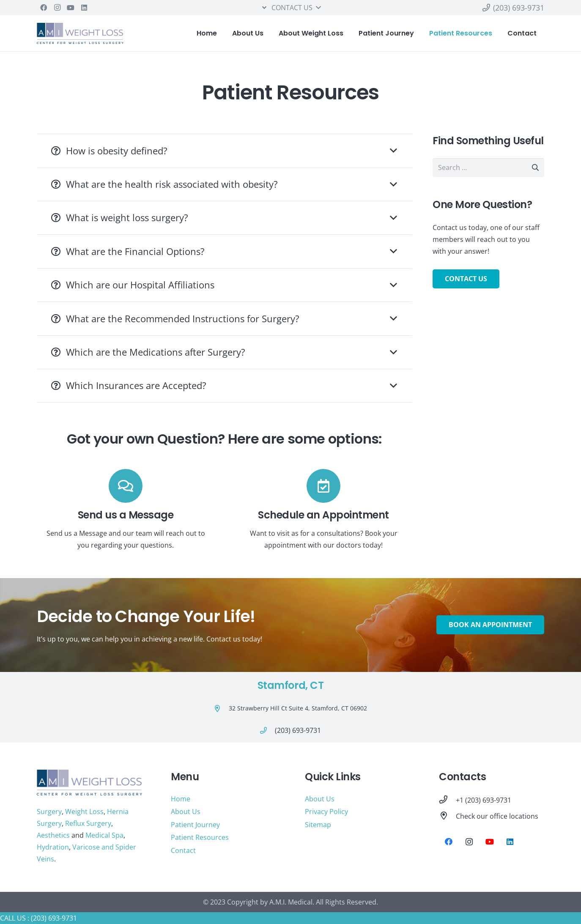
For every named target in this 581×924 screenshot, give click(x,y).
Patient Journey (195, 825)
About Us (186, 812)
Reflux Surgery (88, 823)
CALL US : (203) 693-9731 (38, 918)
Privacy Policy (326, 812)
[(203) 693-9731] (268, 730)
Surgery (49, 812)
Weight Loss (84, 812)
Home (181, 799)
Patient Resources (200, 837)
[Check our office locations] (447, 816)
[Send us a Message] (126, 486)
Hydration (53, 847)
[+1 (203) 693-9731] (447, 800)
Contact (183, 850)
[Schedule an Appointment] (323, 486)
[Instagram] (57, 8)
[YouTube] (71, 8)
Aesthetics (53, 835)
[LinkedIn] (84, 8)
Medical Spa (104, 835)
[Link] (80, 33)
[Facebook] (44, 8)
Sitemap (318, 825)
